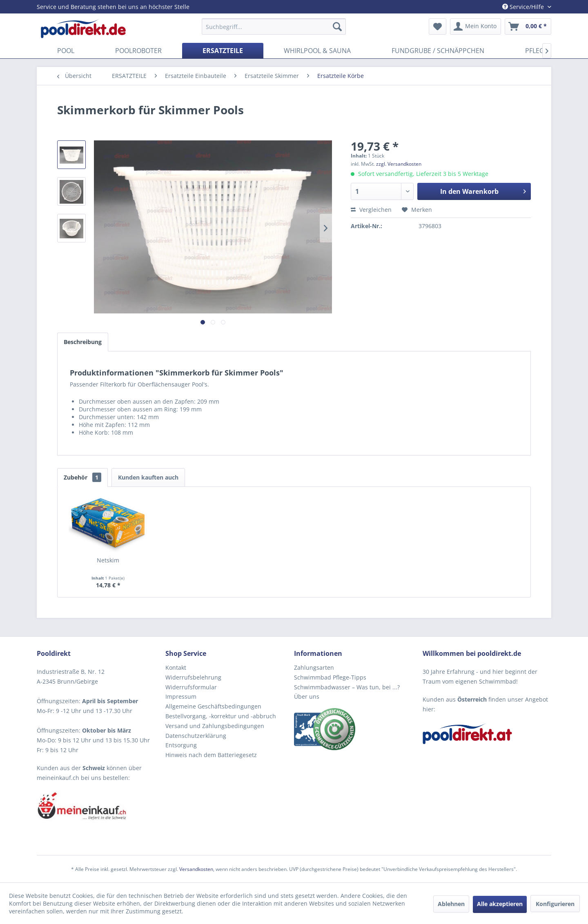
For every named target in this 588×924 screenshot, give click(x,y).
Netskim (108, 560)
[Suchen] (337, 27)
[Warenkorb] (528, 27)
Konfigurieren (555, 904)
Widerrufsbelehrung (193, 677)
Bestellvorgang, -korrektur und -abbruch (221, 716)
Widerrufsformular (191, 687)
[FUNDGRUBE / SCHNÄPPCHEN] (438, 51)
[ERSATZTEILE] (223, 51)
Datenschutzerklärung (196, 736)
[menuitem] (274, 27)
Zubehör (82, 477)
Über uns (307, 696)
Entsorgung (181, 745)
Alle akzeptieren (500, 904)
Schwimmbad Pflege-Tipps (330, 677)
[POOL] (66, 51)
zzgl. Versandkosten (399, 164)
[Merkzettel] (438, 27)
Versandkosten (196, 869)
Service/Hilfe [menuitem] (524, 7)
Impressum (181, 696)
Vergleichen (371, 210)
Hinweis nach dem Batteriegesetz (211, 755)
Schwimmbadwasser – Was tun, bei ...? (347, 687)
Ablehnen (451, 904)
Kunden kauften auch (148, 477)
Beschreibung (83, 342)
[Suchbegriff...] (274, 27)
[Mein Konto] (476, 27)
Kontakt (176, 667)
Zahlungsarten (314, 667)
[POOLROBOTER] (138, 51)
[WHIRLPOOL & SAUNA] (317, 51)
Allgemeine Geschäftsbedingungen (213, 706)
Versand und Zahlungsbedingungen (215, 726)
